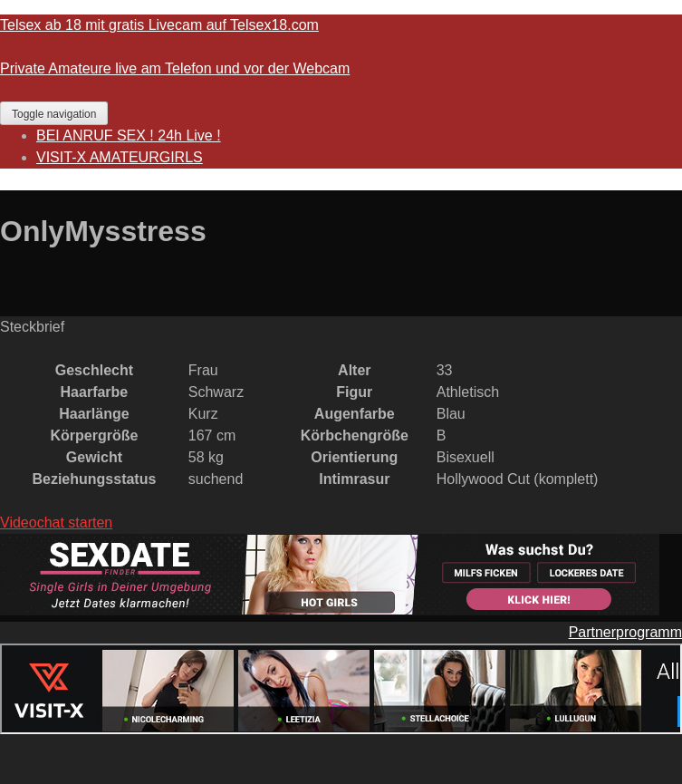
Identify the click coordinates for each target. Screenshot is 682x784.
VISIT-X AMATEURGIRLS (120, 157)
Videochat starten (56, 523)
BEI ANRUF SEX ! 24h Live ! (129, 136)
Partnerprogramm (625, 632)
